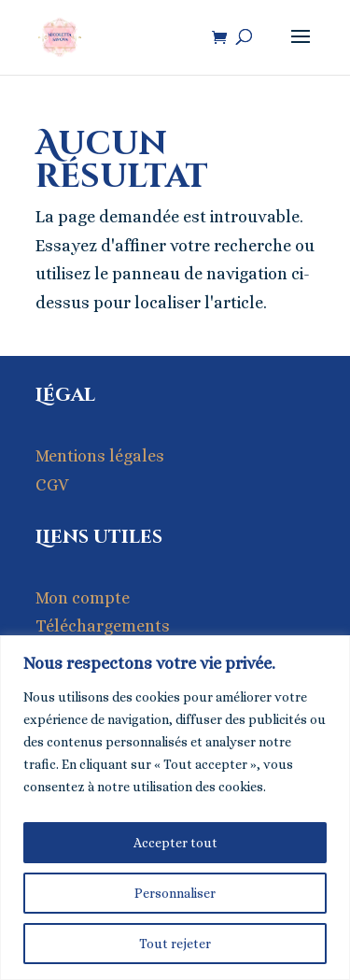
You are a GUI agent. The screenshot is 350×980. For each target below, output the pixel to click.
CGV (52, 485)
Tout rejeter (175, 944)
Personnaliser (175, 893)
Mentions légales (100, 456)
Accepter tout (175, 843)
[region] (175, 808)
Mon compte (83, 598)
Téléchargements (103, 626)
